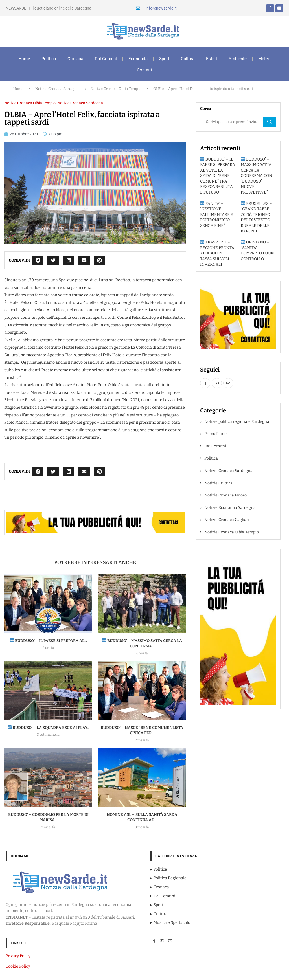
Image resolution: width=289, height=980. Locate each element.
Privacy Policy (18, 956)
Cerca (270, 122)
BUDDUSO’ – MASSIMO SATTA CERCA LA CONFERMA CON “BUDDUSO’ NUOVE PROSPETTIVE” (256, 176)
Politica (49, 59)
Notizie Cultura (218, 483)
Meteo (264, 59)
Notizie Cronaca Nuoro (225, 495)
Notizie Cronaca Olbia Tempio (116, 89)
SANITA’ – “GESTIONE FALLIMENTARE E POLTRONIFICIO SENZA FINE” (217, 215)
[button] (38, 260)
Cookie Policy (18, 966)
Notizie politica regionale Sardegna (237, 422)
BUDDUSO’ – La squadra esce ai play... (49, 728)
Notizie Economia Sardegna (230, 508)
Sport (164, 59)
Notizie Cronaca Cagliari (227, 520)
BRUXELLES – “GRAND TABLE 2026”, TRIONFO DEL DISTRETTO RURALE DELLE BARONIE (256, 217)
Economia (138, 59)
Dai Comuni (106, 59)
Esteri (212, 59)
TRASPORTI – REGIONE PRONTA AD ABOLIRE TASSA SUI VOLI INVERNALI (217, 253)
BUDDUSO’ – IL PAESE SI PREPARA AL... (48, 641)
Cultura (188, 59)
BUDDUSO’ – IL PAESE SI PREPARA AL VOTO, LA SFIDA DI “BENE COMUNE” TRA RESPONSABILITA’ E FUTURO (218, 176)
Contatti (144, 70)
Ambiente (238, 59)
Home (24, 59)
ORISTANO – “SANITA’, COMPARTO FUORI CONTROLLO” (258, 251)
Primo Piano (215, 434)
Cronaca (75, 59)
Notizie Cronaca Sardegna (57, 89)
